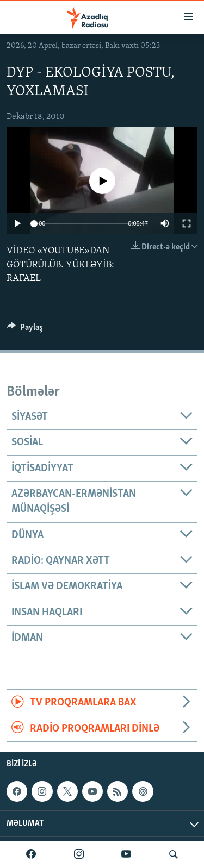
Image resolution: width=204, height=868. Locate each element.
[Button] (25, 330)
